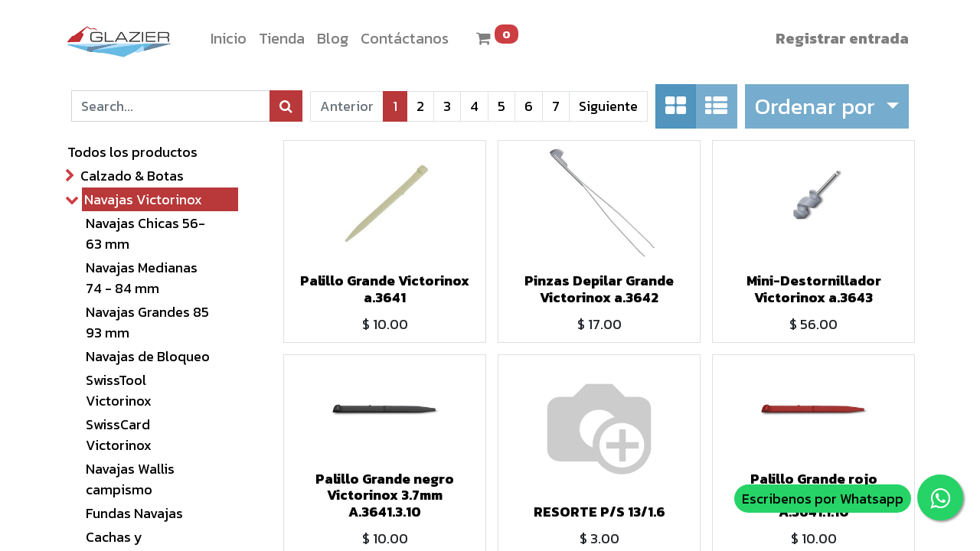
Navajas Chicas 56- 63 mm (145, 233)
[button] (826, 106)
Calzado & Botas (132, 176)
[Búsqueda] (286, 106)
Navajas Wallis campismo (130, 479)
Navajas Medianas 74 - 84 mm (142, 278)
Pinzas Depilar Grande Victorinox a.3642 (599, 289)
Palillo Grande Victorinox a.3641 (385, 289)
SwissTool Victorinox (119, 390)
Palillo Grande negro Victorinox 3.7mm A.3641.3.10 (385, 495)
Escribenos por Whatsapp (823, 499)
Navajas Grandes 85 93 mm (147, 322)
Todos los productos (132, 152)
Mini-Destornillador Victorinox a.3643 (814, 289)
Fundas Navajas (134, 513)
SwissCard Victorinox (119, 435)
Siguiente (608, 106)
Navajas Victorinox (143, 199)
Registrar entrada (842, 38)
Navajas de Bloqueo (148, 356)
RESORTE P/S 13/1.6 (599, 512)
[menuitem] (229, 38)
